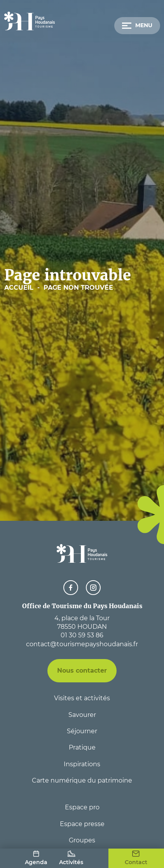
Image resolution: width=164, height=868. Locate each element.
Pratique (82, 747)
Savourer (82, 715)
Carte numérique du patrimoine (82, 780)
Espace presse (82, 824)
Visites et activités (82, 698)
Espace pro (82, 807)
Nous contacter (82, 671)
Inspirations (82, 764)
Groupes (82, 840)
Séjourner (82, 731)
